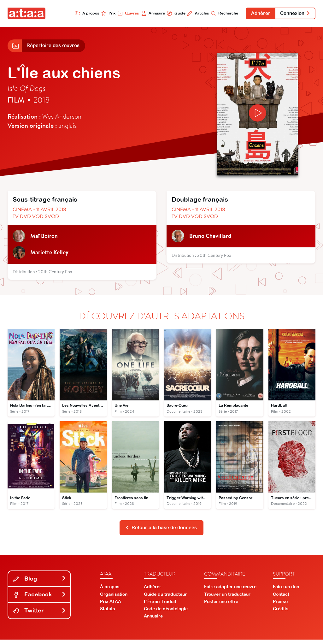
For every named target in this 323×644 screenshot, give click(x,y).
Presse (280, 606)
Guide (162, 14)
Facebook (40, 599)
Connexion (293, 14)
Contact (281, 599)
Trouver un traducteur (227, 599)
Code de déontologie (166, 613)
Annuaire (137, 14)
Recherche (215, 14)
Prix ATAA (111, 606)
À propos (66, 14)
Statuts (108, 613)
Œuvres (110, 14)
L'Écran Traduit (160, 606)
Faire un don (286, 591)
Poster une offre (221, 606)
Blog (40, 583)
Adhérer (254, 14)
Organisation (114, 599)
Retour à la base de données (161, 532)
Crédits (281, 613)
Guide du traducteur (165, 599)
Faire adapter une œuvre (230, 591)
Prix (89, 14)
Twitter (40, 615)
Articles (186, 14)
